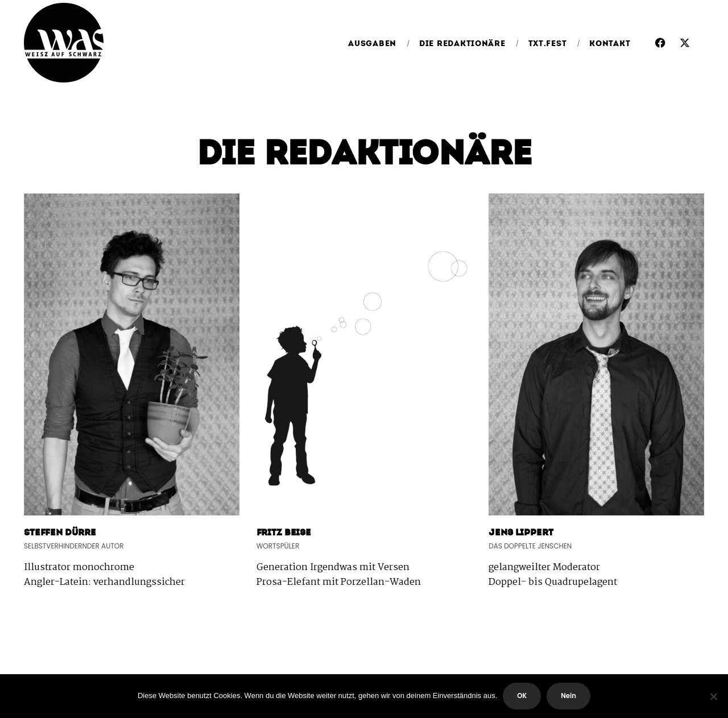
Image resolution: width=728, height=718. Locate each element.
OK (522, 696)
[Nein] (714, 696)
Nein (568, 696)
